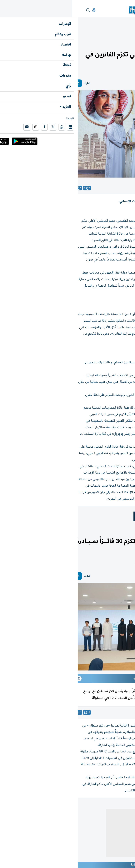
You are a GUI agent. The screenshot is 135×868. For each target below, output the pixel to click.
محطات (118, 34)
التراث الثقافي (105, 516)
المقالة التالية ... (123, 806)
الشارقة (126, 516)
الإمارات (128, 533)
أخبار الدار (117, 533)
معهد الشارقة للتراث (77, 516)
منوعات (128, 34)
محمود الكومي (123, 712)
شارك (15, 83)
